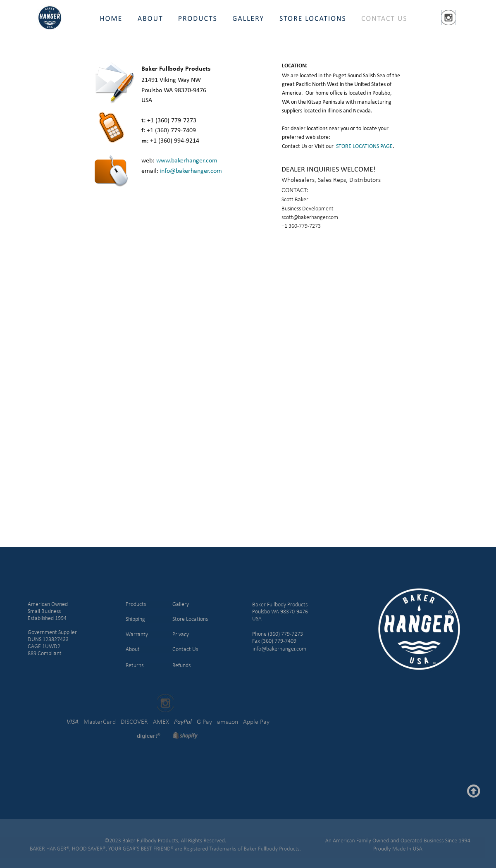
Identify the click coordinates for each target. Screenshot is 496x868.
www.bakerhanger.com (187, 161)
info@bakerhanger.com (191, 171)
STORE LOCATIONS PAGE (364, 147)
